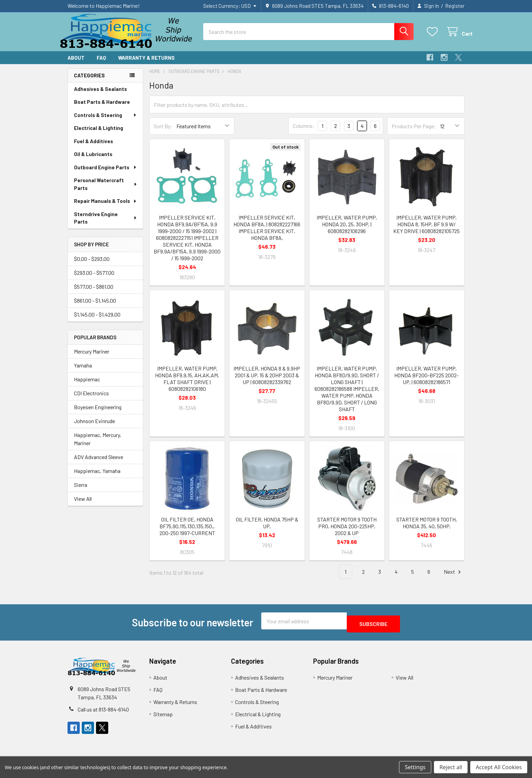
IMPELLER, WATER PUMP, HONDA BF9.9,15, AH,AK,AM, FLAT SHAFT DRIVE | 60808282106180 (187, 385)
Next (453, 578)
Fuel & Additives (93, 147)
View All (83, 505)
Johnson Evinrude (94, 427)
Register (455, 6)
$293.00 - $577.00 (94, 279)
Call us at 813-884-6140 (103, 712)
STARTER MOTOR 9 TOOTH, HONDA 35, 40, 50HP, (427, 529)
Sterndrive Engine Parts (106, 224)
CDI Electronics (91, 399)
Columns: (304, 132)
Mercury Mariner (92, 357)
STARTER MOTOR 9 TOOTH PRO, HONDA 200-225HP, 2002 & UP (347, 532)
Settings (415, 767)
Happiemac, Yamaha (97, 477)
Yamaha (83, 371)
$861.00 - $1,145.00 (95, 307)
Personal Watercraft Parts (106, 190)
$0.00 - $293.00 (92, 265)
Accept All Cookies (499, 767)
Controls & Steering (106, 121)
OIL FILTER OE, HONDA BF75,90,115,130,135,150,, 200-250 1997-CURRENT (187, 532)
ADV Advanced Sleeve (99, 463)
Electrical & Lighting (99, 134)
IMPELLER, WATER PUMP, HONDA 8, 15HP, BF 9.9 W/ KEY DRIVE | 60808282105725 (426, 230)
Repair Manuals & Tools (106, 207)
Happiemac (87, 385)
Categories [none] (89, 81)
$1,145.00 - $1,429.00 (97, 320)
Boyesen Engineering (98, 413)
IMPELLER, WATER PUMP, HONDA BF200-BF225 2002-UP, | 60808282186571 (426, 381)
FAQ (101, 64)
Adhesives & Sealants (100, 95)
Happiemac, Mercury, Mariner (98, 445)
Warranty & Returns (146, 64)
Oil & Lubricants (93, 160)
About (76, 64)
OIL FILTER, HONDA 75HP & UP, (267, 529)
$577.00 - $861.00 (94, 293)
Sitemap (163, 717)
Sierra (81, 491)
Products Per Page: (414, 132)
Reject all (451, 767)
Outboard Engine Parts (106, 173)
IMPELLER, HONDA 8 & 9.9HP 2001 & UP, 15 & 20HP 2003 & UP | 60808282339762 (267, 381)
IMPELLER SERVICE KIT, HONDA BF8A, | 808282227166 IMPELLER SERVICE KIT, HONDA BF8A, (267, 234)
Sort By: (163, 132)
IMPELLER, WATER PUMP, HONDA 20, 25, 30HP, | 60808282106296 (347, 230)
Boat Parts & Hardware (102, 108)
